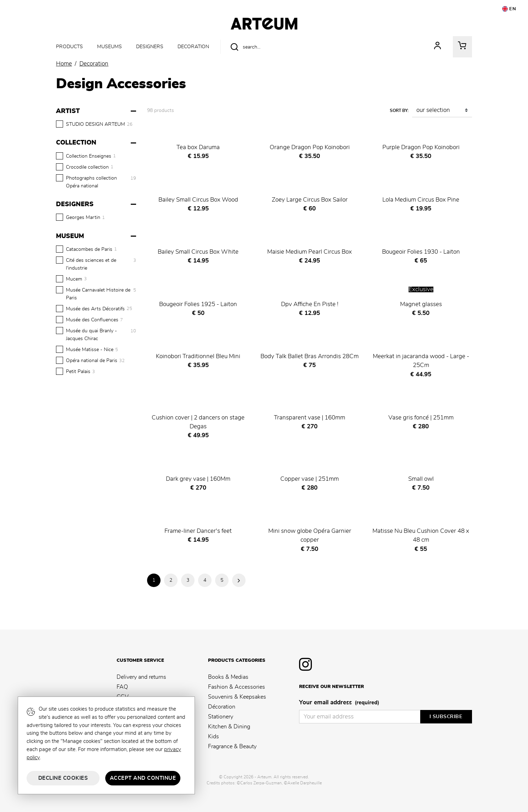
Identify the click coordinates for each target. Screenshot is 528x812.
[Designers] (97, 204)
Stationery (221, 717)
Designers (150, 47)
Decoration (193, 47)
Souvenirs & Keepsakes (237, 697)
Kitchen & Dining (229, 727)
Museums (109, 47)
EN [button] (509, 9)
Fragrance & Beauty (232, 746)
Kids (214, 737)
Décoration (222, 707)
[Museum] (97, 236)
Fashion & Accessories (237, 687)
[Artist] (97, 111)
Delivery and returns (141, 677)
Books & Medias (228, 677)
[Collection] (97, 143)
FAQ (122, 687)
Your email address (339, 703)
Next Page (239, 580)
